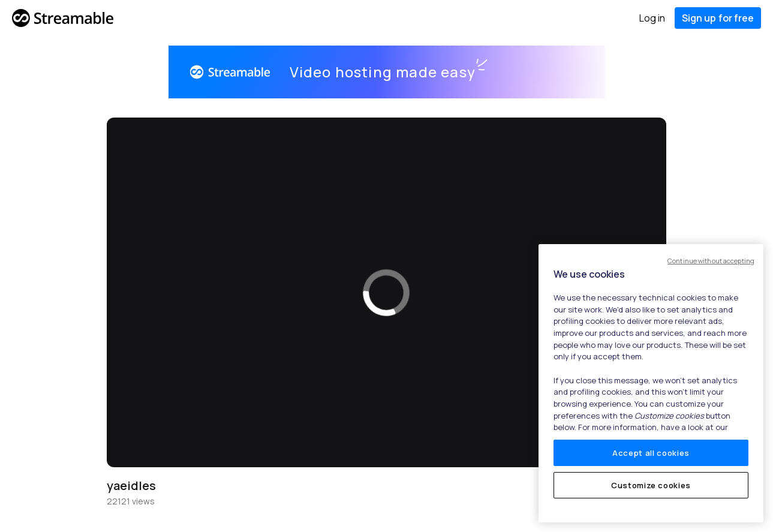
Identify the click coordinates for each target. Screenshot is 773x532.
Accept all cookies (651, 453)
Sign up (718, 18)
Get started (551, 72)
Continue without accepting (711, 261)
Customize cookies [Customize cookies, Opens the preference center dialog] (651, 485)
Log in (652, 18)
